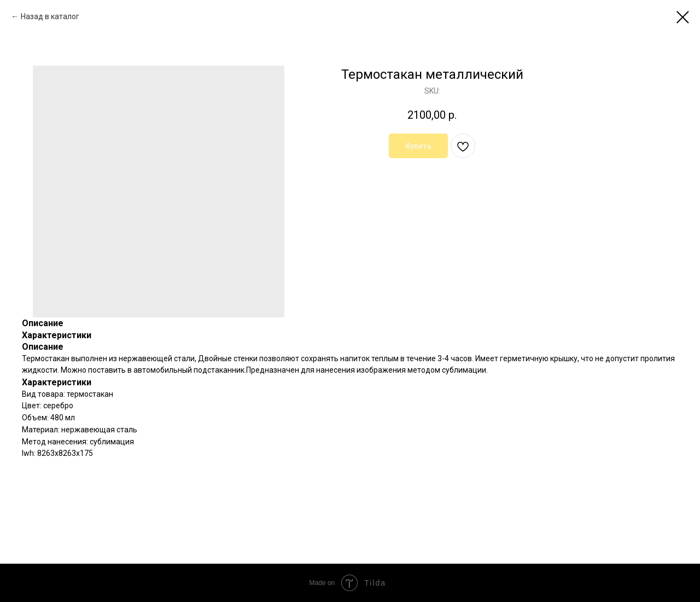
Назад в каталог (50, 16)
